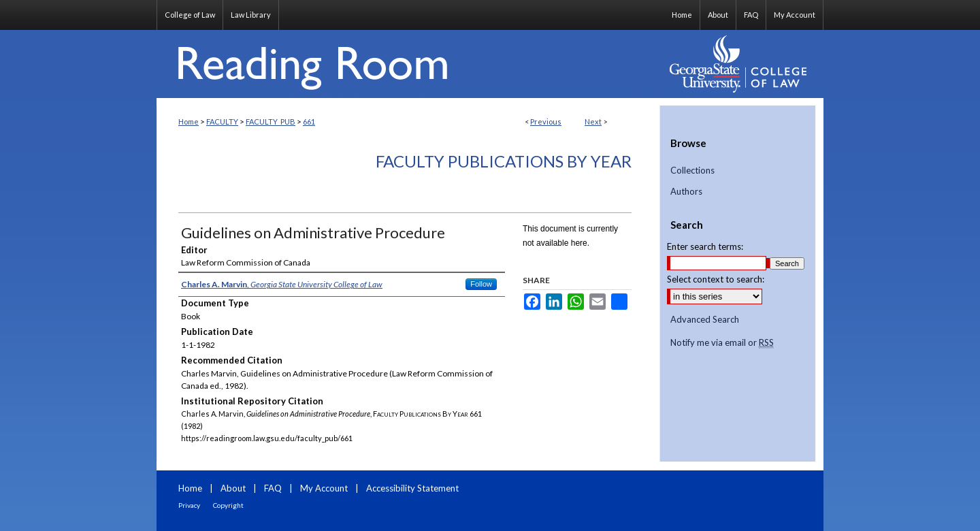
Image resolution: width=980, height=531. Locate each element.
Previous (546, 122)
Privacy (189, 505)
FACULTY (222, 122)
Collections (692, 171)
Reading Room (408, 64)
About (233, 488)
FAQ (273, 488)
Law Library (251, 15)
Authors (686, 192)
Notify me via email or (722, 343)
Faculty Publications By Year (504, 161)
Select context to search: (716, 279)
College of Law (190, 15)
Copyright (228, 505)
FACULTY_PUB (271, 122)
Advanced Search (705, 319)
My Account (324, 488)
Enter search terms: (705, 246)
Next (593, 122)
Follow (481, 284)
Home (189, 122)
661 (309, 122)
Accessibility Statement (412, 488)
